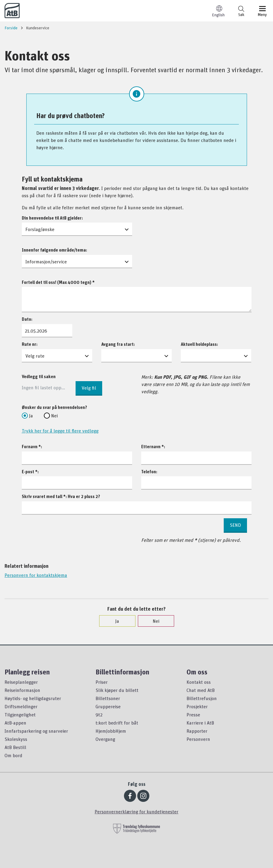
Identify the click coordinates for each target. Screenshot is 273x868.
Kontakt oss (199, 682)
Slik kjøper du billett (117, 690)
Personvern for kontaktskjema (36, 575)
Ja (27, 416)
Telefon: (149, 472)
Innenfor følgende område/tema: (54, 250)
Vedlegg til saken (39, 376)
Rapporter (197, 731)
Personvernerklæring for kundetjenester (136, 812)
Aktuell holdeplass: (199, 344)
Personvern (198, 739)
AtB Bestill (15, 747)
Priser (102, 682)
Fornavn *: (32, 447)
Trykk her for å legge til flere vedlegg (60, 431)
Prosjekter (197, 706)
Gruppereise (108, 706)
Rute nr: (30, 344)
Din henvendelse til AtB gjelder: (52, 218)
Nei (51, 416)
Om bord (13, 755)
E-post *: (30, 472)
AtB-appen (15, 723)
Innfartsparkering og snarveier (36, 731)
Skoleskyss (16, 739)
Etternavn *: (153, 447)
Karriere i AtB (200, 723)
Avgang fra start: (118, 344)
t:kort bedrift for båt (117, 723)
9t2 (99, 715)
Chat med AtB (201, 690)
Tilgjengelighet (20, 715)
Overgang (105, 739)
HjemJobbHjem (111, 731)
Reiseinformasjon (22, 690)
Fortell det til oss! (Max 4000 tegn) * (58, 282)
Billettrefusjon (202, 698)
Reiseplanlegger (21, 682)
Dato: (27, 319)
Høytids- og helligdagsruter (33, 698)
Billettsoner (108, 698)
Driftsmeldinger (21, 706)
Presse (193, 715)
